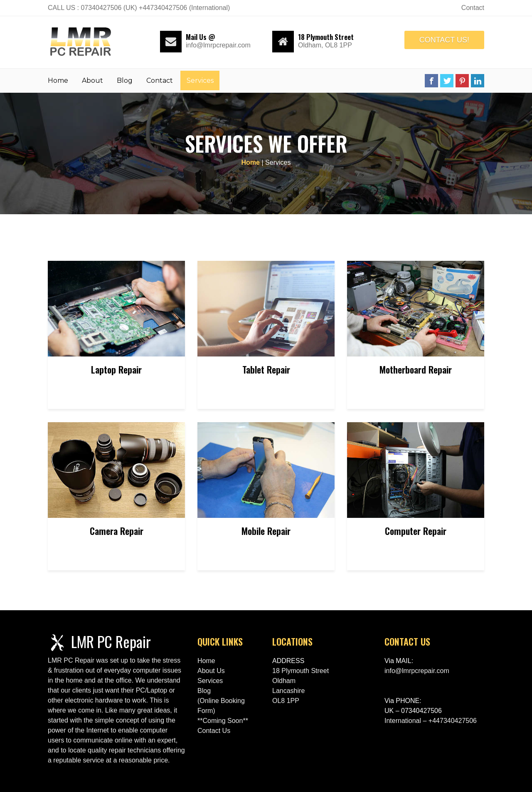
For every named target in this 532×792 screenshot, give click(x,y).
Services (200, 80)
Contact (160, 80)
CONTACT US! (444, 40)
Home (58, 80)
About (92, 80)
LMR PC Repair (111, 641)
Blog (125, 80)
